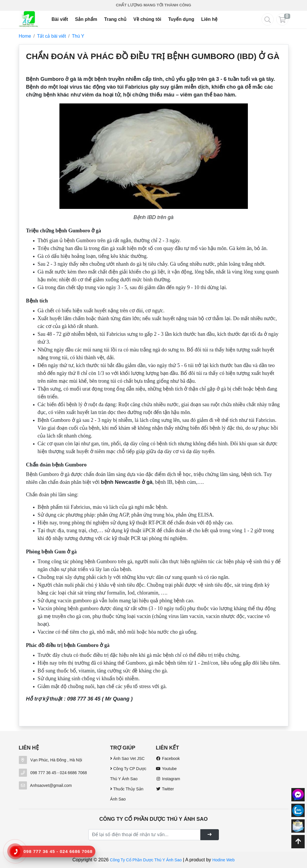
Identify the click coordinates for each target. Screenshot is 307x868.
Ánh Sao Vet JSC (127, 758)
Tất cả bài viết (52, 36)
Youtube (166, 769)
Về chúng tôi (147, 19)
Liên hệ (209, 19)
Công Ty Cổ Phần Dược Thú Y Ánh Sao (146, 860)
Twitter (165, 789)
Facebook (168, 758)
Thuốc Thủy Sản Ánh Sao (127, 794)
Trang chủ (115, 19)
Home (25, 36)
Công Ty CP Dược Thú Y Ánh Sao (128, 774)
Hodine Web (223, 860)
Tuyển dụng (181, 19)
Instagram (168, 779)
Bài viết (60, 19)
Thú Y (78, 36)
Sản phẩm (86, 19)
